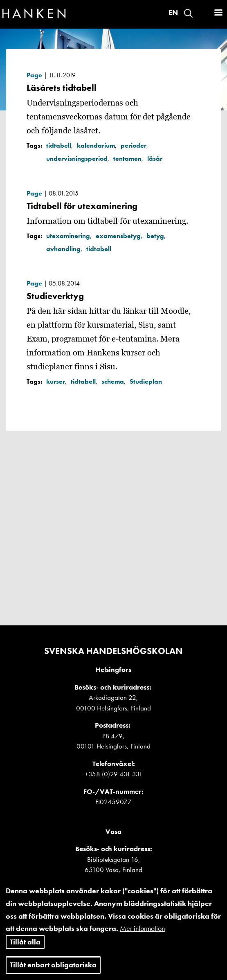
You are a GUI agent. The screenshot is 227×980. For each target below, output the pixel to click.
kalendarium (96, 145)
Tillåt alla (25, 950)
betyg (155, 236)
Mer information (142, 936)
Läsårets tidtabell (62, 88)
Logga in (203, 13)
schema (113, 381)
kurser (56, 381)
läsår (155, 158)
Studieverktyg (55, 296)
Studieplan (146, 381)
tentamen (127, 158)
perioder (134, 145)
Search (188, 13)
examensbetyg (118, 236)
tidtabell (59, 145)
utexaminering (68, 236)
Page (34, 75)
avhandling (63, 249)
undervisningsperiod (77, 158)
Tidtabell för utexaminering (82, 206)
